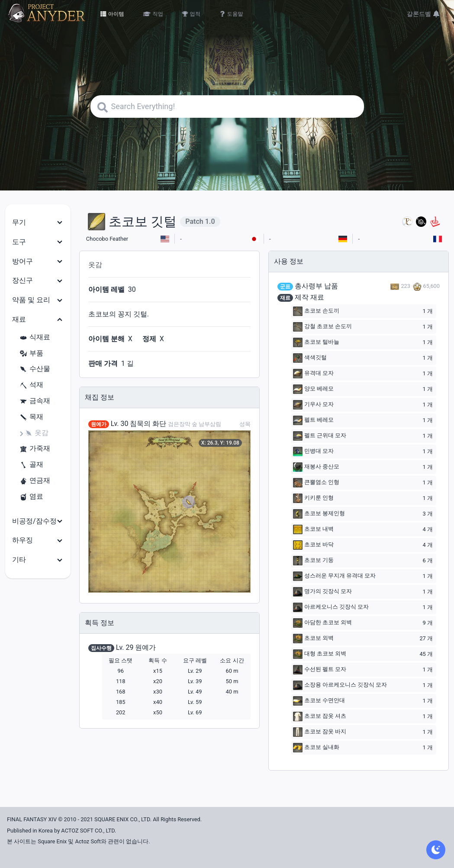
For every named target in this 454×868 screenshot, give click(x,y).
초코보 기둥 (313, 561)
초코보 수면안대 (319, 701)
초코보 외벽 (313, 639)
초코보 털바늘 (316, 342)
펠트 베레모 (313, 420)
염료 (31, 497)
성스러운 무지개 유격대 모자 (335, 576)
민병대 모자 (313, 452)
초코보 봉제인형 (319, 514)
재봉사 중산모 (316, 467)
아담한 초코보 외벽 (322, 623)
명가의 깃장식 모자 (322, 592)
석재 (31, 385)
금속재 (35, 401)
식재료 (35, 337)
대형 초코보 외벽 (320, 654)
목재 (31, 417)
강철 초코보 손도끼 (322, 327)
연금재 (35, 481)
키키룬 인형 (313, 498)
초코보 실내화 (316, 748)
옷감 (36, 433)
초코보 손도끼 (316, 311)
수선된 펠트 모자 (320, 670)
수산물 (35, 369)
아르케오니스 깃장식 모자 (331, 607)
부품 (31, 353)
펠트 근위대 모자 (320, 436)
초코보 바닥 (313, 545)
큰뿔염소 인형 (316, 483)
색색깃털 (310, 358)
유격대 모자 (313, 374)
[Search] (227, 106)
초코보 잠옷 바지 (320, 732)
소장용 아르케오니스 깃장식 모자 (340, 685)
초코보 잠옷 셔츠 (320, 716)
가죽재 (35, 449)
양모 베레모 (313, 389)
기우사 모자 (313, 405)
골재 (31, 465)
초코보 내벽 (313, 529)
